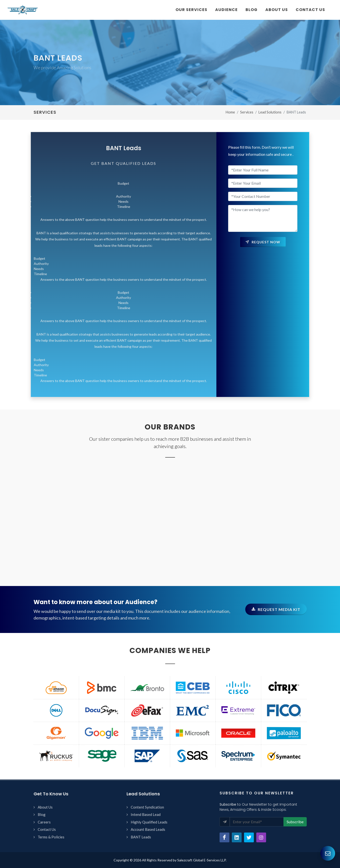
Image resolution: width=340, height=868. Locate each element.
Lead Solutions (270, 112)
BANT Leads (141, 837)
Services (247, 112)
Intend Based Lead (146, 814)
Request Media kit (276, 609)
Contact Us (47, 829)
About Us (45, 807)
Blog (42, 814)
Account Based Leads (148, 829)
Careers (44, 822)
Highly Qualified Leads (149, 822)
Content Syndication (147, 807)
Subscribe (295, 822)
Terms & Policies (51, 837)
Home (230, 112)
